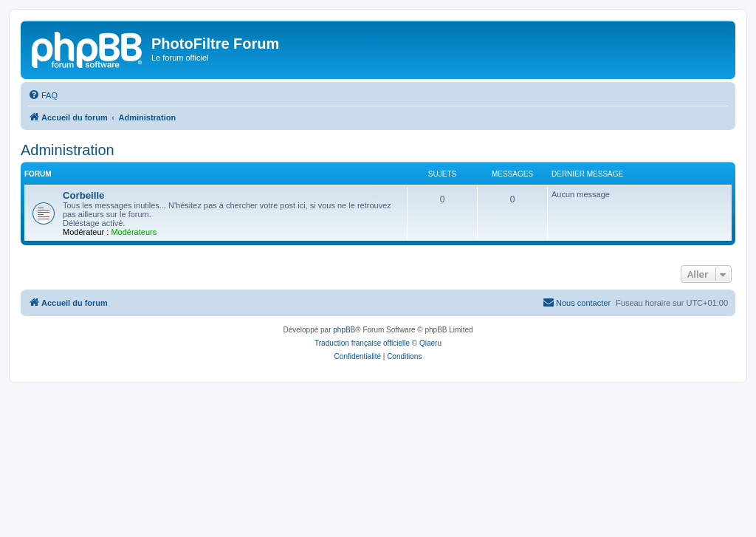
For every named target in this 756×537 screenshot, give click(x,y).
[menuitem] (43, 95)
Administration (68, 150)
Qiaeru (430, 343)
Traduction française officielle (362, 343)
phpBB (344, 330)
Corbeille (83, 195)
